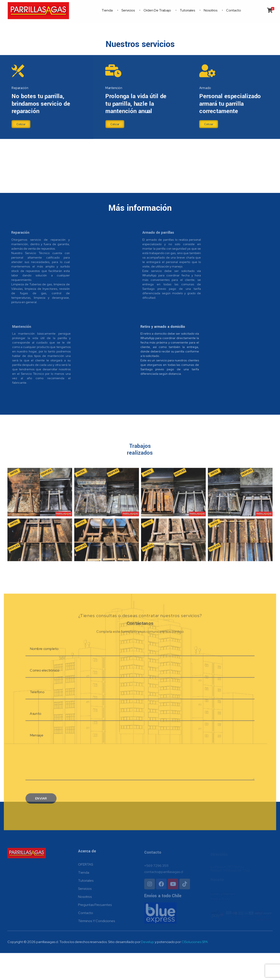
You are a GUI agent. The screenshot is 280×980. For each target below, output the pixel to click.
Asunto (31, 741)
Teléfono (33, 719)
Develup (148, 969)
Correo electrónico (41, 696)
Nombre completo (40, 674)
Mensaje (32, 764)
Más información (140, 208)
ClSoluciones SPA (195, 969)
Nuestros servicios (140, 44)
